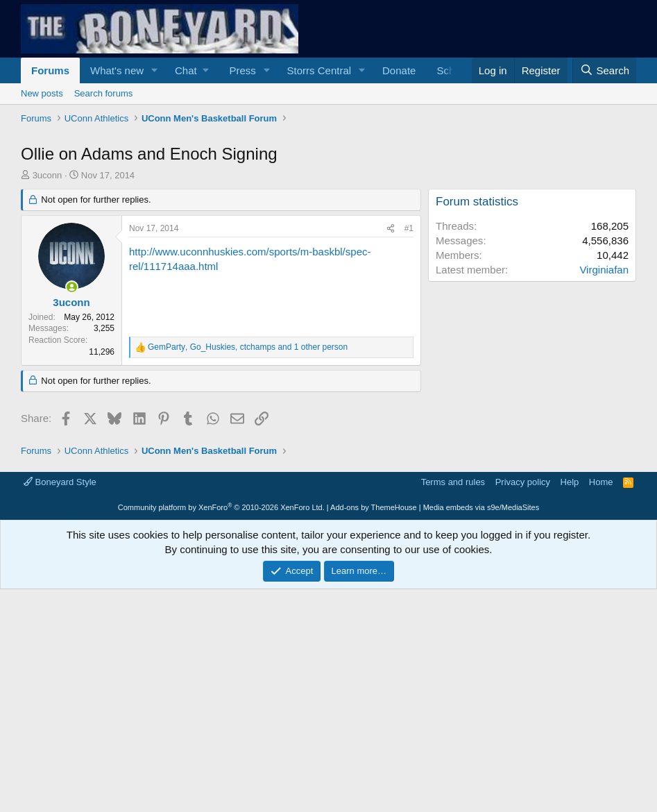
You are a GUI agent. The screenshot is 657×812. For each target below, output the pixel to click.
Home (601, 482)
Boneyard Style (60, 482)
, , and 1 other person (248, 347)
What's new (117, 70)
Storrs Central (319, 70)
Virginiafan (604, 270)
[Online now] (72, 287)
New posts (42, 93)
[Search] (604, 70)
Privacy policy (523, 482)
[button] (155, 70)
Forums (50, 70)
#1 (409, 228)
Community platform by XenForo (221, 507)
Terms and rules (453, 482)
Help (570, 482)
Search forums (104, 93)
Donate (399, 70)
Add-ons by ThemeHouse (374, 507)
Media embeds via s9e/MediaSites (481, 507)
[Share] (391, 229)
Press (242, 70)
